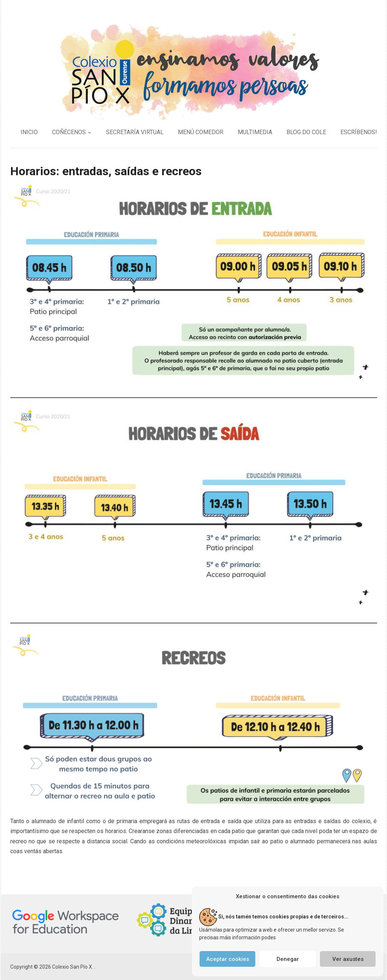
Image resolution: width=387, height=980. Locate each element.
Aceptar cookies (228, 959)
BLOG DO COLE (306, 132)
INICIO (29, 132)
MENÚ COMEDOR (201, 132)
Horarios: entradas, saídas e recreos (106, 171)
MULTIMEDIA (255, 132)
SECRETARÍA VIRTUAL (135, 132)
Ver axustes (348, 959)
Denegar (288, 959)
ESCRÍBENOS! (359, 132)
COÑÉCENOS (69, 132)
